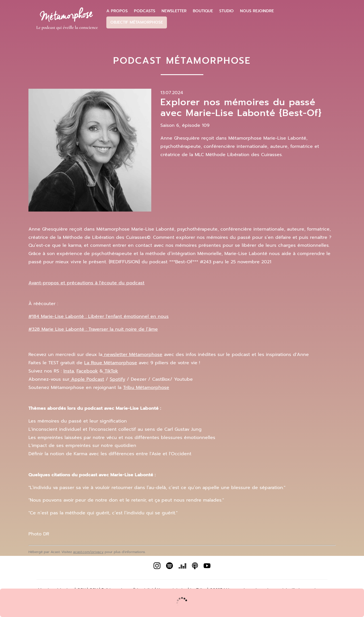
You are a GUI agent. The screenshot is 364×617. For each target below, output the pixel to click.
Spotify (117, 379)
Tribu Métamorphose (146, 388)
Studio (227, 11)
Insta (69, 371)
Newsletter (174, 11)
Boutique (203, 11)
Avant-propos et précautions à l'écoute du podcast (86, 283)
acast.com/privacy (88, 552)
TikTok (110, 371)
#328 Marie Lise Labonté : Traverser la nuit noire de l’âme (93, 329)
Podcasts (145, 11)
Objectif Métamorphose (137, 22)
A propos (117, 11)
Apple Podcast (87, 379)
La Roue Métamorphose (111, 363)
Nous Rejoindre (257, 11)
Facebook (87, 371)
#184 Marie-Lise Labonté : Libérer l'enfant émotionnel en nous (99, 316)
